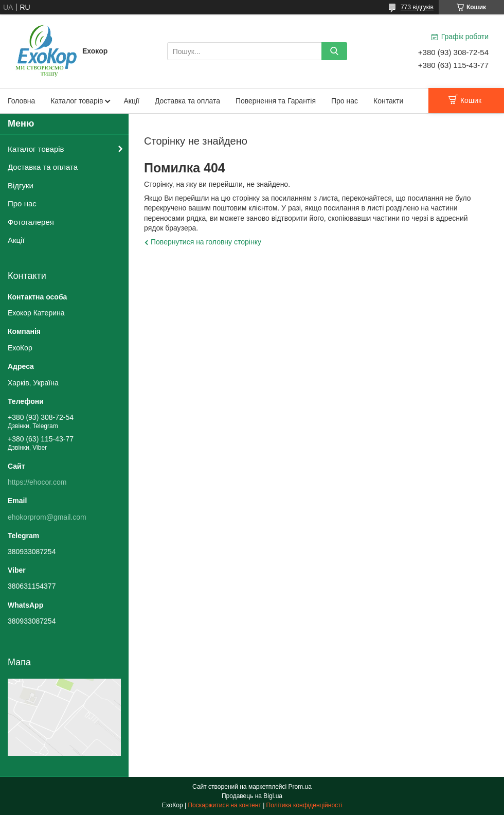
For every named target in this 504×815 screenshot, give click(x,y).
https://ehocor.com (37, 482)
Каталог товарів (77, 101)
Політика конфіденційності (304, 805)
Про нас (345, 101)
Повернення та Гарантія (276, 101)
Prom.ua (300, 787)
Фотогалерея (31, 222)
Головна (21, 101)
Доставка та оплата (187, 101)
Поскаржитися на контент (224, 805)
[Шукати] (334, 51)
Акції (131, 101)
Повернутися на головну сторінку (206, 242)
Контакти (388, 101)
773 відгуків (417, 7)
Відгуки (21, 185)
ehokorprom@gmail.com (47, 517)
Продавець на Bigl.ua (252, 796)
